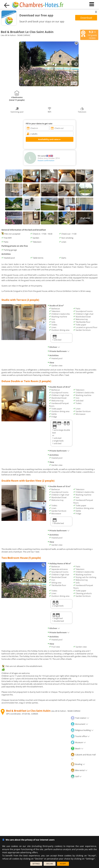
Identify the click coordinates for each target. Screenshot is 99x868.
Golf (76, 776)
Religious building (82, 730)
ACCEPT (63, 864)
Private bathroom (59, 351)
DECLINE (50, 864)
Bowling (78, 764)
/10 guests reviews (89, 35)
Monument (79, 724)
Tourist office (80, 736)
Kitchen (54, 347)
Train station (80, 718)
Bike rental (79, 770)
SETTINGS (36, 864)
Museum (78, 742)
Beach (77, 748)
